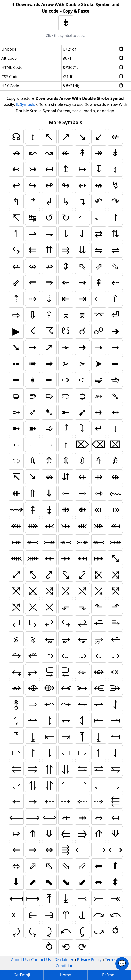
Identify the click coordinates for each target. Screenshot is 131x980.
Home (66, 975)
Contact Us (41, 960)
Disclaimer (64, 960)
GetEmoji (22, 975)
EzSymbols (25, 104)
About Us (19, 960)
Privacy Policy (89, 960)
